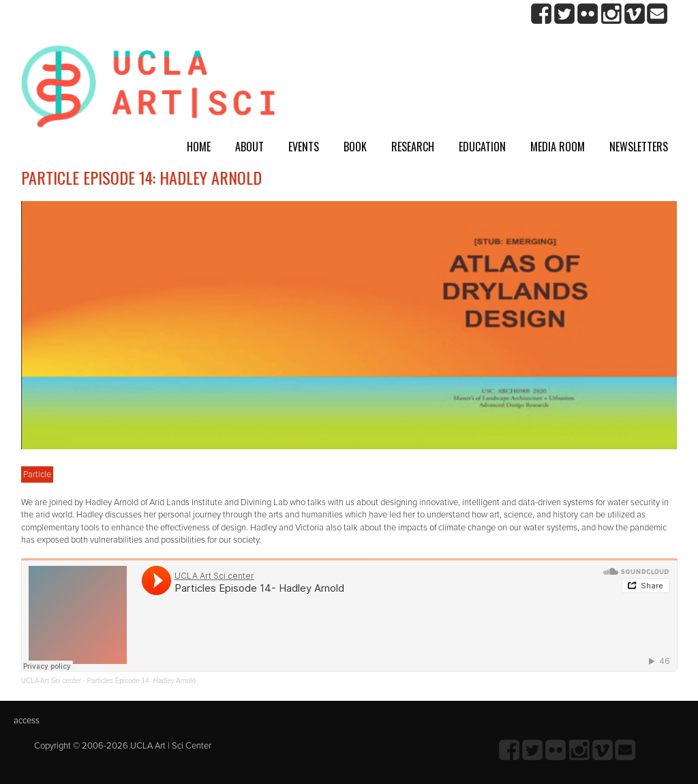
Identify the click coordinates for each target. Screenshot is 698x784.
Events (304, 147)
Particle (37, 474)
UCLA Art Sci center (51, 681)
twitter (565, 14)
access (27, 721)
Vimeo (634, 14)
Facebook (542, 14)
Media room (558, 147)
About (249, 147)
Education (482, 147)
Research (413, 147)
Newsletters (639, 147)
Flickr (588, 14)
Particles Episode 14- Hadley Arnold (141, 681)
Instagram (611, 14)
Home (199, 147)
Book (355, 147)
